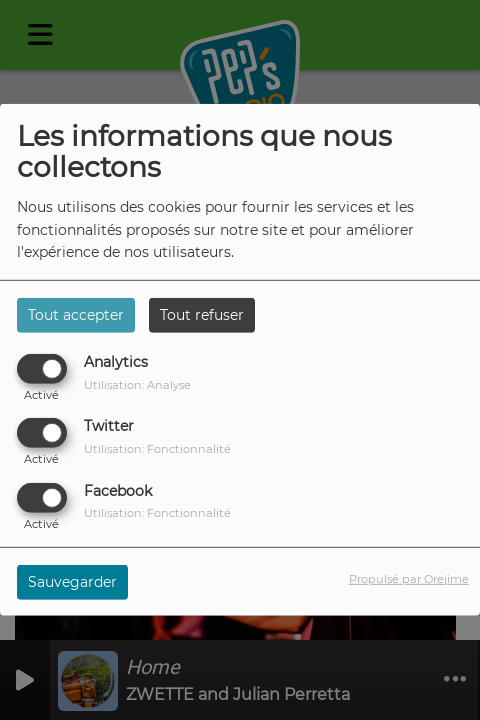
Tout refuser (202, 315)
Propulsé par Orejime (409, 578)
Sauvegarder (72, 581)
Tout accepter (76, 315)
